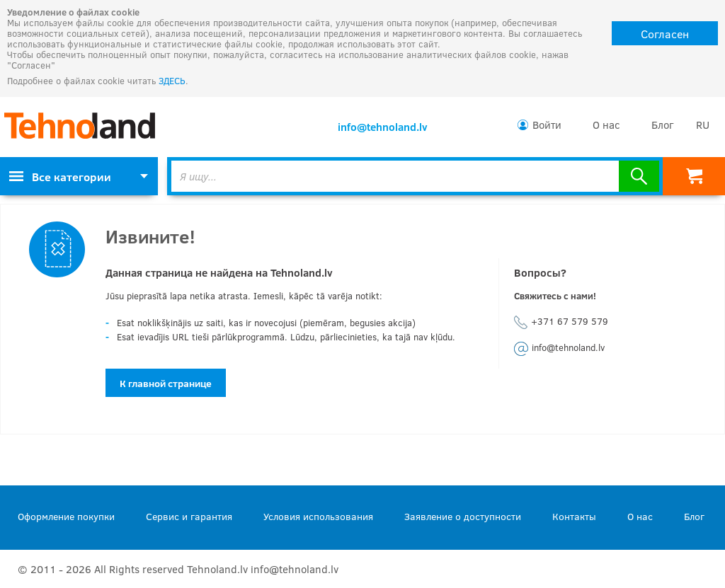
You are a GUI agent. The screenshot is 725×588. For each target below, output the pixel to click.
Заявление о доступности (463, 516)
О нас (606, 125)
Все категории (60, 177)
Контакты (574, 516)
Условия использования (318, 516)
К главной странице (166, 383)
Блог (662, 125)
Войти (547, 125)
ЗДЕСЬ (172, 81)
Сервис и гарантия (189, 516)
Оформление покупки (66, 516)
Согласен (665, 34)
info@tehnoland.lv (383, 127)
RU (703, 125)
